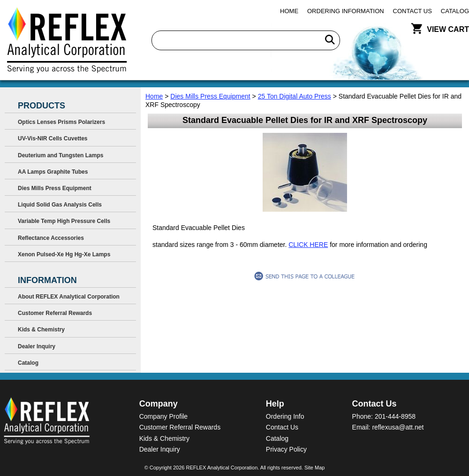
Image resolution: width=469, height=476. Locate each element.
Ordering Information (346, 11)
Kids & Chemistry (41, 330)
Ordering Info (285, 416)
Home (289, 11)
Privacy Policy (286, 449)
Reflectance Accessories (51, 238)
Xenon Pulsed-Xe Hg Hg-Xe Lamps (64, 254)
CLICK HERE (308, 245)
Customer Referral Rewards (55, 313)
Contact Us (412, 11)
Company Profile (164, 416)
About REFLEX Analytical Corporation (69, 297)
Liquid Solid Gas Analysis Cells (60, 205)
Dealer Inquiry (37, 346)
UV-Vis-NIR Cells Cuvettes (53, 138)
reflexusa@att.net (398, 427)
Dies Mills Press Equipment (210, 96)
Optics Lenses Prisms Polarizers (61, 122)
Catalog (455, 11)
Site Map (314, 468)
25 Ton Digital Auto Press (295, 96)
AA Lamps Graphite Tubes (53, 172)
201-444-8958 (395, 416)
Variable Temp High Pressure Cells (64, 221)
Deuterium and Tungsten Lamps (61, 155)
